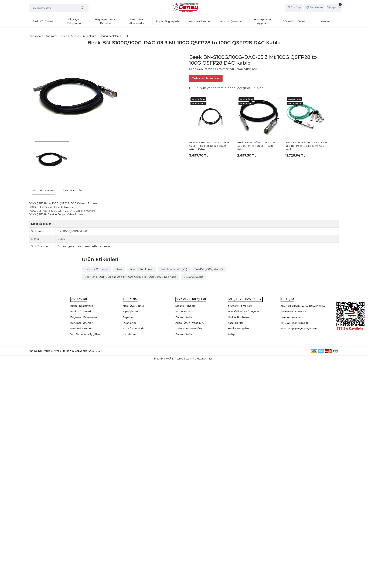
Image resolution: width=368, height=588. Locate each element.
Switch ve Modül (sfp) (174, 269)
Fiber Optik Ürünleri (142, 269)
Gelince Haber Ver (206, 78)
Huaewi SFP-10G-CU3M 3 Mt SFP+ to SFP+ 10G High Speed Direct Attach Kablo (209, 146)
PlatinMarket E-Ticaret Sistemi (173, 359)
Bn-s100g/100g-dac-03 (209, 269)
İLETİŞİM (287, 299)
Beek (119, 269)
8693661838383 (194, 277)
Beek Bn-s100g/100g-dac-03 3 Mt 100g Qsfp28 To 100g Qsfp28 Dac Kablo (131, 277)
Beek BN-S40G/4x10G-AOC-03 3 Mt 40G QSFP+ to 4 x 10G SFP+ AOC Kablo (307, 146)
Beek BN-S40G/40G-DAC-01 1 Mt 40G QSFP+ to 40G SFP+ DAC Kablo (257, 146)
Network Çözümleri (97, 269)
